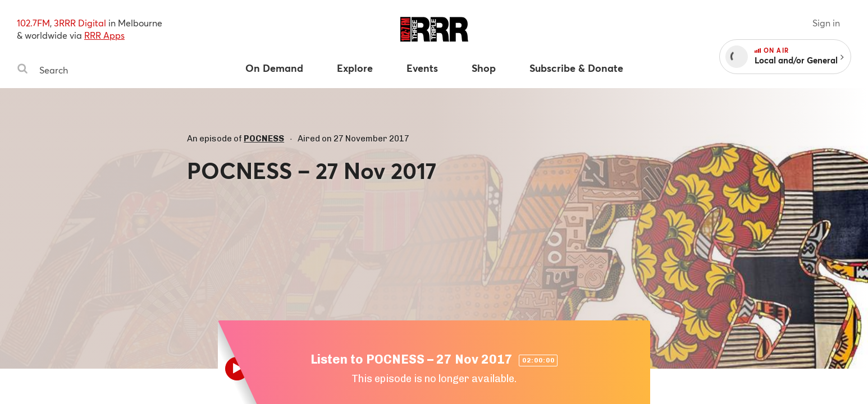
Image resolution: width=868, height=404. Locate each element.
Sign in (826, 23)
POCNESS (264, 139)
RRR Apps (104, 35)
